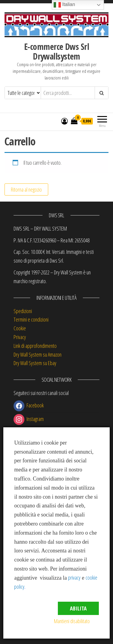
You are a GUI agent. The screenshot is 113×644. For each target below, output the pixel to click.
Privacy (20, 337)
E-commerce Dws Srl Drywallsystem (56, 51)
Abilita (78, 608)
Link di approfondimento (35, 346)
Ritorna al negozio (26, 189)
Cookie (20, 328)
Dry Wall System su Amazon (38, 354)
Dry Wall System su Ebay (35, 363)
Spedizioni (23, 311)
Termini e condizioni (31, 319)
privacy (74, 578)
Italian (64, 5)
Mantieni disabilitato (72, 621)
